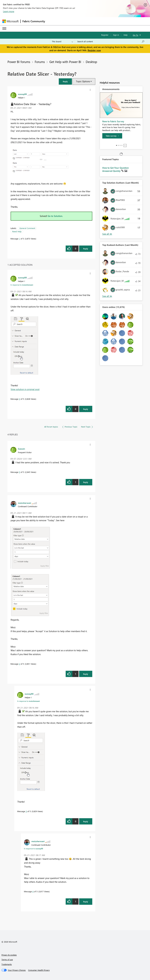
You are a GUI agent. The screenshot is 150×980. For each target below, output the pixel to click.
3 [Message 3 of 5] (20, 399)
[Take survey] (112, 136)
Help (126, 35)
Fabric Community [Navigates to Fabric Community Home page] (34, 21)
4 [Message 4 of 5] (33, 891)
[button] (65, 81)
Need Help (17, 231)
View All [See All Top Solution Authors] (107, 234)
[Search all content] (111, 41)
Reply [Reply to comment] (86, 409)
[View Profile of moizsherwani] (25, 503)
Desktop (91, 62)
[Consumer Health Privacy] (39, 970)
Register (105, 35)
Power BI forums (19, 62)
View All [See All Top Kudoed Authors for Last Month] (107, 296)
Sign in (116, 35)
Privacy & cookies (9, 955)
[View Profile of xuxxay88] (22, 94)
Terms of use (7, 959)
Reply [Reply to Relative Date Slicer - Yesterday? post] (86, 249)
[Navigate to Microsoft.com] (10, 21)
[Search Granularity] (62, 41)
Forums (40, 62)
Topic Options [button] (83, 81)
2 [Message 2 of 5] (20, 664)
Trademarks (7, 964)
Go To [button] (135, 35)
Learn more (9, 11)
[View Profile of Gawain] (21, 449)
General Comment (27, 228)
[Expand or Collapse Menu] (4, 29)
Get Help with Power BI (65, 62)
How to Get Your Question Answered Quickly (116, 169)
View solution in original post (25, 389)
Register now (94, 50)
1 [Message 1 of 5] (20, 239)
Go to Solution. (55, 216)
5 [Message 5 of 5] (20, 472)
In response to (22, 285)
